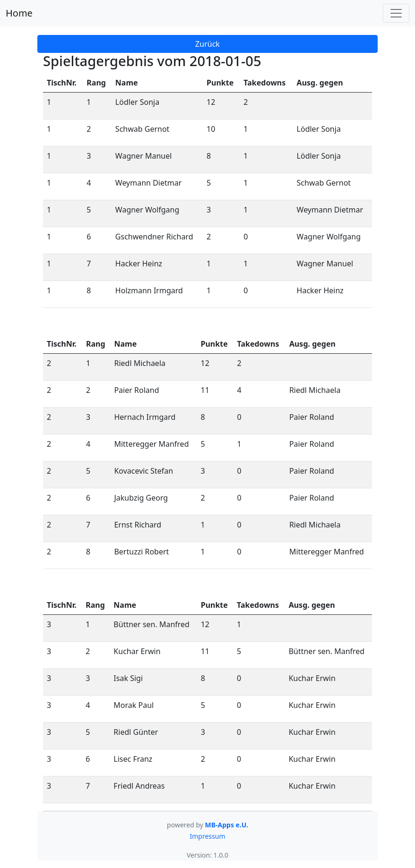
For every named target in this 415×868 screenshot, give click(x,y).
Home (19, 13)
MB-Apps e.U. (227, 825)
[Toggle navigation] (396, 13)
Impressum (208, 836)
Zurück (207, 44)
